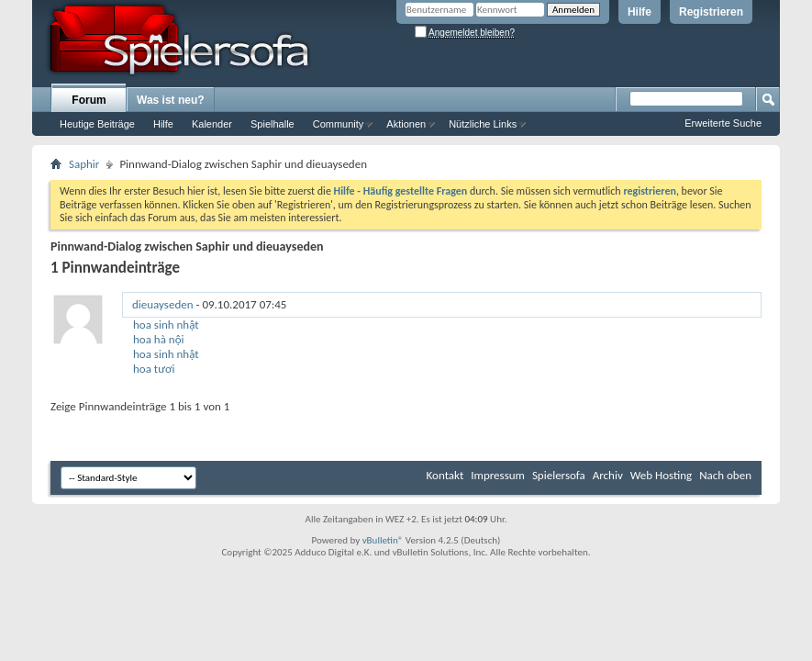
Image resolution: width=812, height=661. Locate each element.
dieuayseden (163, 304)
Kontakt (445, 475)
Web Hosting (661, 475)
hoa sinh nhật (166, 325)
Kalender (212, 124)
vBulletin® (383, 540)
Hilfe (640, 12)
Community (339, 124)
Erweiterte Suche (723, 123)
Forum (89, 100)
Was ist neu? (171, 100)
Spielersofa (559, 475)
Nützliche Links (483, 124)
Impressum (498, 475)
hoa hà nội (159, 339)
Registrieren (711, 12)
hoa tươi (154, 369)
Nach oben (725, 475)
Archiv (608, 475)
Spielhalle (273, 124)
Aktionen (406, 124)
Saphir (84, 164)
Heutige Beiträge (97, 124)
